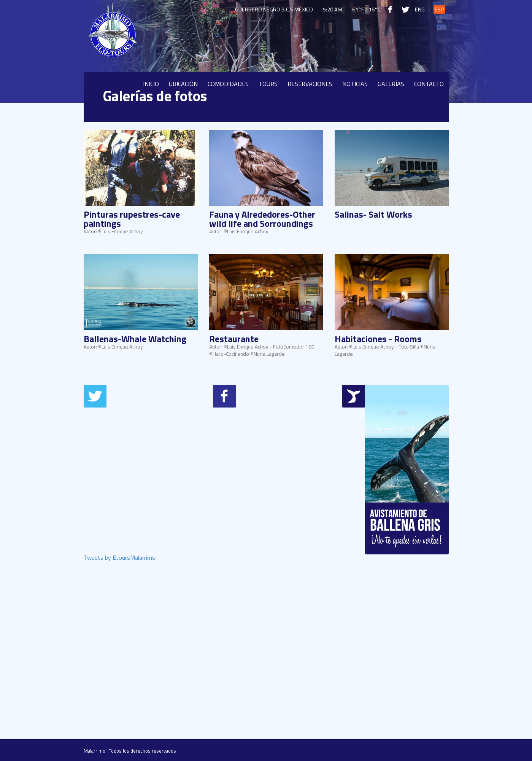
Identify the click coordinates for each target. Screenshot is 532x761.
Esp (439, 10)
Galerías (391, 84)
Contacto (429, 84)
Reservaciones (310, 84)
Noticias (355, 84)
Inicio (151, 84)
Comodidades (228, 84)
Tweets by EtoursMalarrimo (120, 558)
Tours (268, 84)
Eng (420, 10)
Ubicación (183, 84)
